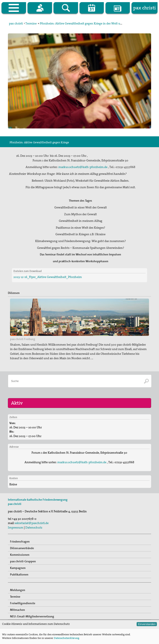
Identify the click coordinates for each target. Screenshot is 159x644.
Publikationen (19, 574)
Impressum (16, 527)
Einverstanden (147, 624)
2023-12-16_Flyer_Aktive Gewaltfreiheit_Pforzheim (48, 277)
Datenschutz (34, 527)
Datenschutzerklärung (66, 638)
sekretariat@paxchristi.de (32, 523)
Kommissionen (20, 555)
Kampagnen (18, 568)
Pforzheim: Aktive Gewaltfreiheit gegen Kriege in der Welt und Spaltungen (90, 23)
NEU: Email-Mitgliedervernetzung (32, 616)
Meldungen (18, 590)
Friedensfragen (20, 541)
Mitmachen (17, 610)
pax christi (16, 23)
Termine (31, 23)
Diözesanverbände (22, 548)
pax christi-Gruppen (23, 561)
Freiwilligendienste (23, 603)
